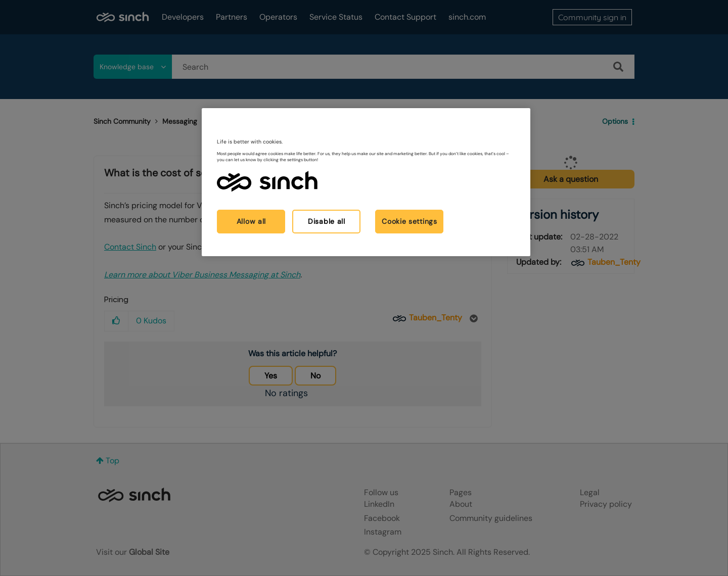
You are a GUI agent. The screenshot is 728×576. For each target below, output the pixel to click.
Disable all (327, 221)
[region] (366, 182)
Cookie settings (409, 221)
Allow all (251, 221)
